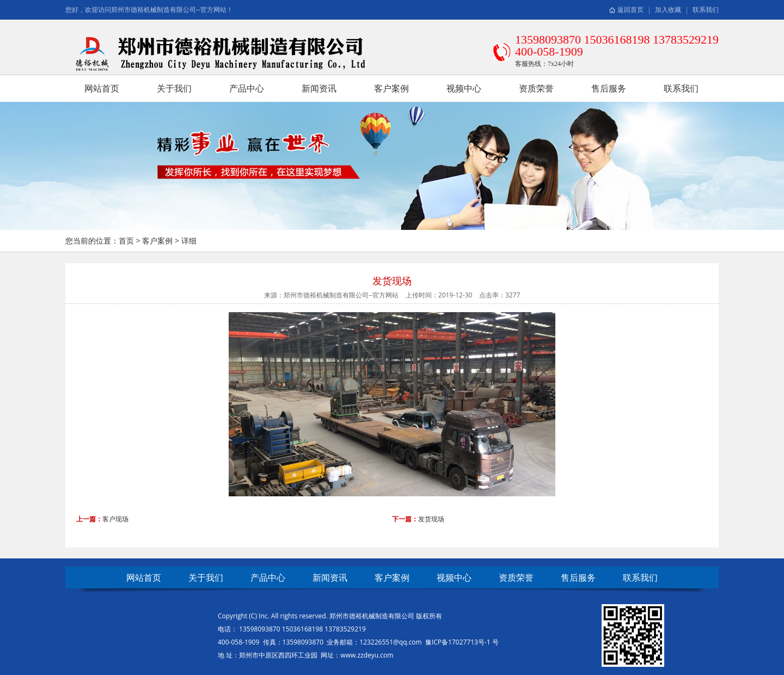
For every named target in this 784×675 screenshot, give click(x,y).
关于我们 (174, 88)
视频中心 (464, 88)
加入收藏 (668, 10)
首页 (126, 241)
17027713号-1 (470, 642)
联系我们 (706, 10)
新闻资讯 (319, 88)
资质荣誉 (536, 88)
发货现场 (431, 519)
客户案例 (391, 88)
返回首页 (630, 10)
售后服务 (609, 88)
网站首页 (102, 88)
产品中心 (247, 88)
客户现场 (115, 519)
